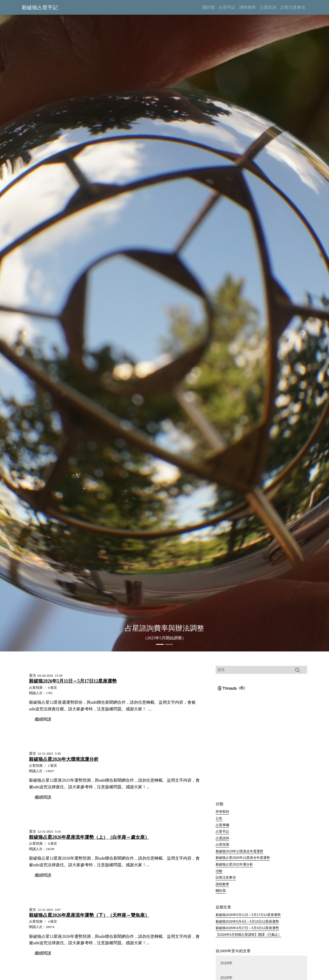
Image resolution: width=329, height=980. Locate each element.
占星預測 (222, 845)
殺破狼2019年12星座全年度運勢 (239, 851)
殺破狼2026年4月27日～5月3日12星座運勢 (247, 928)
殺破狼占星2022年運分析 (234, 864)
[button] (25, 333)
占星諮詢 (222, 838)
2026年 (226, 963)
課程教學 (222, 884)
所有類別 (222, 812)
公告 (219, 818)
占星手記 (222, 832)
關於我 (221, 891)
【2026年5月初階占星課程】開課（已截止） (249, 935)
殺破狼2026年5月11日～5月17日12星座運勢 (248, 915)
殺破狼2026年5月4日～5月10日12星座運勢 (247, 922)
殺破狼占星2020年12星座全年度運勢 (243, 858)
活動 (219, 871)
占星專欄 (222, 825)
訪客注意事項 (226, 878)
